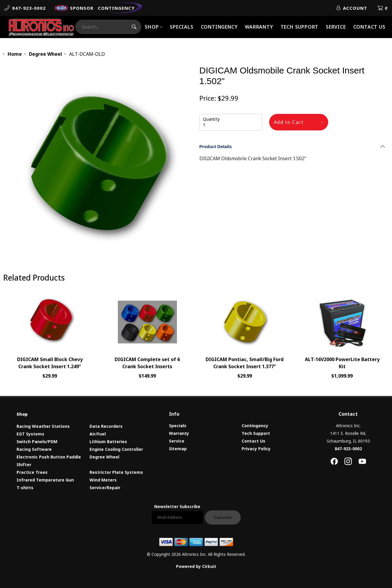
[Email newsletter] (177, 517)
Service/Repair (105, 488)
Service (336, 27)
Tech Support (300, 27)
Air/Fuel (98, 434)
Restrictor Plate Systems (116, 472)
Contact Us (369, 27)
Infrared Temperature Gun (45, 480)
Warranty (259, 27)
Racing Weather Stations (43, 426)
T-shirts (25, 488)
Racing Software (34, 449)
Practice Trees (32, 472)
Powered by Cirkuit (196, 566)
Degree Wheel (104, 457)
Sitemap (178, 449)
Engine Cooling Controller (116, 449)
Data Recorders (106, 426)
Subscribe (223, 517)
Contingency (219, 27)
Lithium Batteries (108, 442)
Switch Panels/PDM (37, 442)
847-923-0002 (348, 449)
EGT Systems (30, 434)
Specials (182, 27)
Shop (152, 27)
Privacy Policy (256, 449)
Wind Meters (103, 480)
